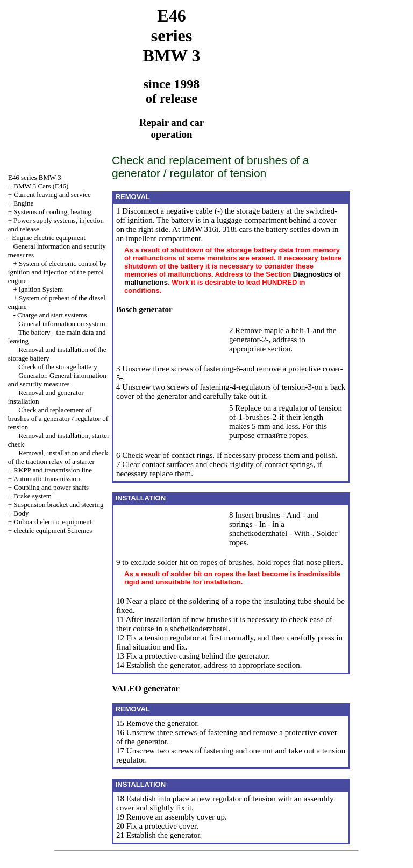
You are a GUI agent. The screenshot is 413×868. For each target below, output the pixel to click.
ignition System (41, 289)
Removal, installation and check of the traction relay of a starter (58, 457)
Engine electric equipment (48, 238)
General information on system (62, 324)
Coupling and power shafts (51, 487)
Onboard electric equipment (52, 522)
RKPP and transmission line (53, 470)
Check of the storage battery (58, 367)
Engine (23, 203)
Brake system (32, 496)
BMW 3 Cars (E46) (41, 186)
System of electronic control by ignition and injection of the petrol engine (58, 272)
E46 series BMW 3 (35, 177)
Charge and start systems (52, 315)
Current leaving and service (52, 195)
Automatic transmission (47, 479)
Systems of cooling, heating (52, 212)
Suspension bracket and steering (58, 504)
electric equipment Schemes (53, 530)
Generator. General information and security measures (57, 380)
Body (21, 513)
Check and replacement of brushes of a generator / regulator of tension (58, 418)
